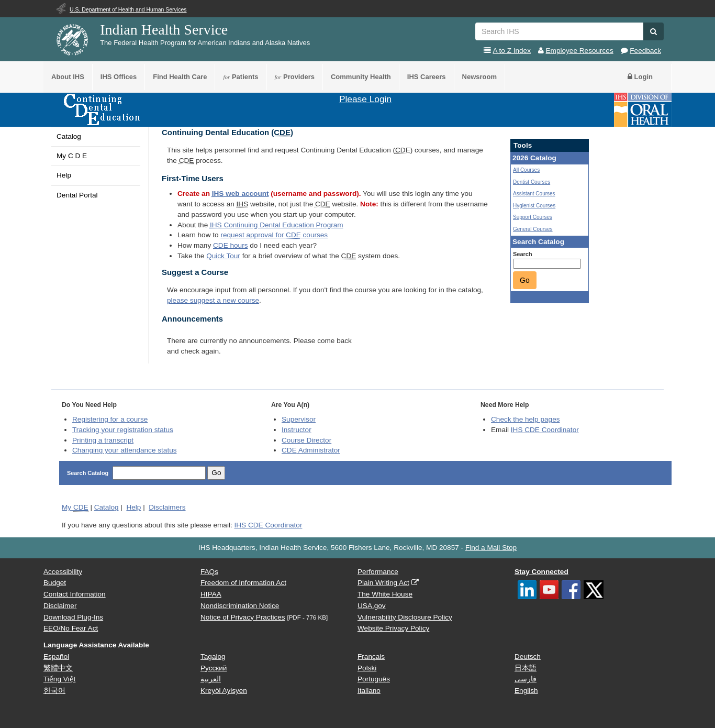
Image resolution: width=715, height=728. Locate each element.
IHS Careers (427, 77)
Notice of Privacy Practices (243, 617)
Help (64, 175)
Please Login (365, 99)
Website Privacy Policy (393, 628)
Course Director (306, 440)
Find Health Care (180, 77)
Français (371, 657)
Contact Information (75, 594)
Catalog (69, 136)
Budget (55, 583)
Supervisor (299, 419)
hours (230, 245)
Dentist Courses (532, 182)
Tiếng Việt (59, 679)
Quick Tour (223, 256)
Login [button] (640, 77)
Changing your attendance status (125, 450)
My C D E (72, 156)
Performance (378, 572)
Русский (214, 668)
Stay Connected (541, 572)
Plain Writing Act (383, 583)
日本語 (526, 668)
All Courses (526, 170)
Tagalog (213, 657)
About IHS (68, 77)
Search (523, 254)
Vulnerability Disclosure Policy (405, 617)
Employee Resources (580, 51)
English (526, 691)
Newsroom (479, 77)
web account (241, 194)
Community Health (361, 77)
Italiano (369, 691)
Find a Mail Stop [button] (491, 548)
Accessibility (63, 572)
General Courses (533, 229)
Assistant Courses (534, 194)
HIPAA (211, 594)
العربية (211, 679)
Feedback (645, 51)
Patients (241, 77)
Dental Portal (77, 195)
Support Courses (533, 217)
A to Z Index (512, 51)
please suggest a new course (213, 300)
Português (374, 679)
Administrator (311, 450)
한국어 (54, 691)
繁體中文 (58, 668)
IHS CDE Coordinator (545, 430)
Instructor (297, 430)
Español (56, 657)
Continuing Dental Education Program (277, 225)
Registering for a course (110, 419)
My (75, 508)
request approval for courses (274, 235)
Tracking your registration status (123, 430)
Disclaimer (60, 606)
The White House (385, 594)
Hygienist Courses (534, 206)
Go (525, 280)
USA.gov (372, 606)
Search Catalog (88, 473)
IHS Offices (119, 77)
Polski (367, 668)
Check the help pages (526, 419)
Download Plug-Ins (73, 617)
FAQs (209, 572)
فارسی (526, 679)
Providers (295, 77)
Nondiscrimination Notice (240, 606)
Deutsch (528, 657)
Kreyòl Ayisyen (224, 691)
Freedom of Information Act (243, 583)
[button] (653, 31)
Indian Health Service (164, 30)
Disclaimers (167, 507)
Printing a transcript (103, 440)
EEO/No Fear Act (71, 628)
